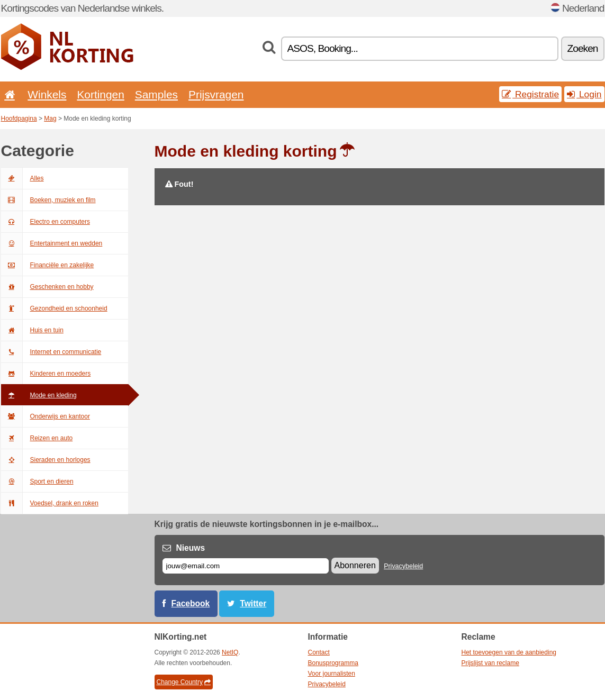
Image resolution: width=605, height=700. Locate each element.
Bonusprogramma (333, 663)
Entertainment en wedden (52, 243)
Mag (50, 119)
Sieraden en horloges (46, 460)
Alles (22, 178)
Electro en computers (46, 222)
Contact (319, 652)
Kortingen (100, 94)
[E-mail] (246, 566)
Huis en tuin (32, 330)
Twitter (253, 603)
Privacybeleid (403, 566)
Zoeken (583, 48)
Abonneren (355, 565)
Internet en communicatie (51, 352)
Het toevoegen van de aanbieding (509, 652)
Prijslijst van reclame (490, 663)
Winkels (47, 94)
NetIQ (230, 652)
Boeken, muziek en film (48, 200)
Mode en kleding (39, 395)
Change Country (184, 682)
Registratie (530, 94)
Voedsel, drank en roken (50, 503)
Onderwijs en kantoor (46, 416)
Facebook (191, 603)
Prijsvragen (216, 94)
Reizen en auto (37, 438)
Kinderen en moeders (46, 374)
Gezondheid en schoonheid (54, 308)
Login (584, 94)
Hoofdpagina (19, 119)
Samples (156, 94)
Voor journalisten (332, 674)
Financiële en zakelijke (48, 265)
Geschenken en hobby (47, 287)
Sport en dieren (37, 481)
